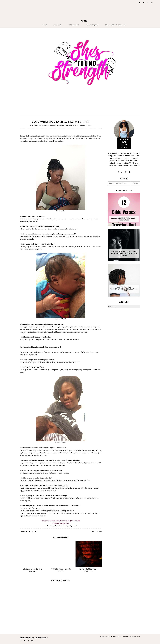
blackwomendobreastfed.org (54, 141)
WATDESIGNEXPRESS (134, 637)
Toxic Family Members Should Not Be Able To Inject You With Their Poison (124, 253)
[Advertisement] (24, 13)
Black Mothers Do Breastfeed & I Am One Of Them (61, 122)
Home (45, 25)
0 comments (97, 531)
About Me (57, 25)
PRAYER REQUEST (92, 25)
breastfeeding (37, 126)
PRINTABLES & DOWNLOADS (116, 25)
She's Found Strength (112, 637)
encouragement (50, 126)
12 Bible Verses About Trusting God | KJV (124, 219)
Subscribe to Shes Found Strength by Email (61, 526)
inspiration (61, 126)
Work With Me (73, 25)
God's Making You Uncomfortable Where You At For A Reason (124, 289)
